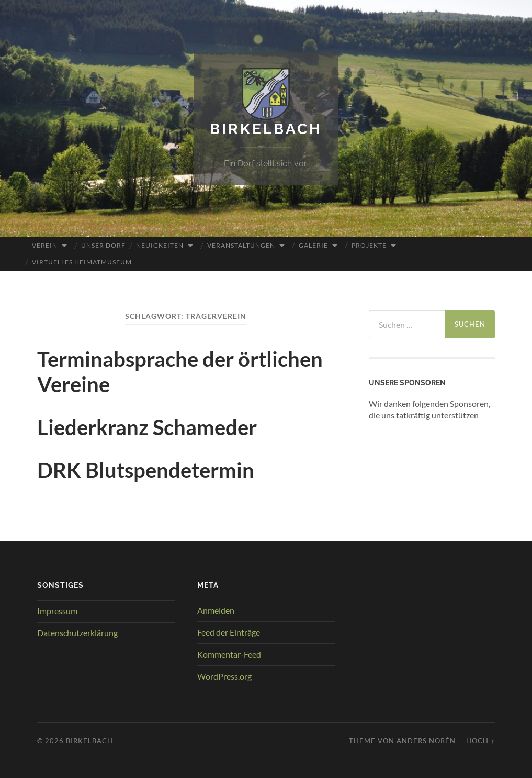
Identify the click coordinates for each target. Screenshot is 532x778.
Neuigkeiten (160, 245)
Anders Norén (426, 741)
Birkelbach (266, 129)
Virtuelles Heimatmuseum (82, 262)
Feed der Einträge (229, 632)
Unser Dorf (103, 245)
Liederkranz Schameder (147, 427)
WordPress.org (224, 676)
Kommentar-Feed (229, 654)
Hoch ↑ (480, 741)
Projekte (369, 245)
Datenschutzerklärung (77, 633)
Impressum (57, 611)
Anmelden (216, 610)
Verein (45, 245)
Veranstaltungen (241, 245)
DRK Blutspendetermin (146, 470)
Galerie (313, 245)
